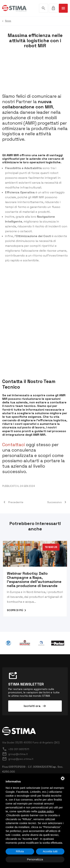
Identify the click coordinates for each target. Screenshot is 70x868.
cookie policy (46, 811)
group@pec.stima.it (18, 759)
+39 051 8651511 (16, 749)
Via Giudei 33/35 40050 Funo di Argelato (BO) (31, 742)
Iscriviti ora (35, 706)
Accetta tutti (50, 851)
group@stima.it (15, 754)
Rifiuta (20, 851)
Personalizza (35, 859)
